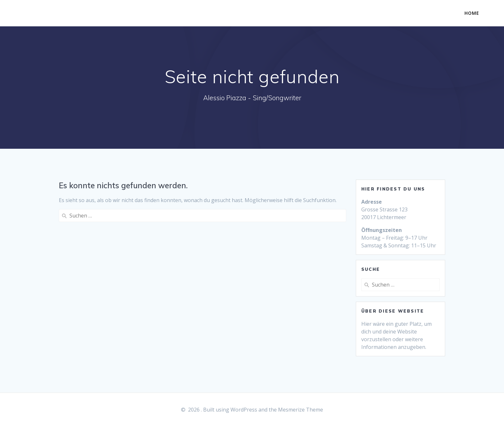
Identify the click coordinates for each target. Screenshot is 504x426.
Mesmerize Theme (301, 410)
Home (472, 13)
